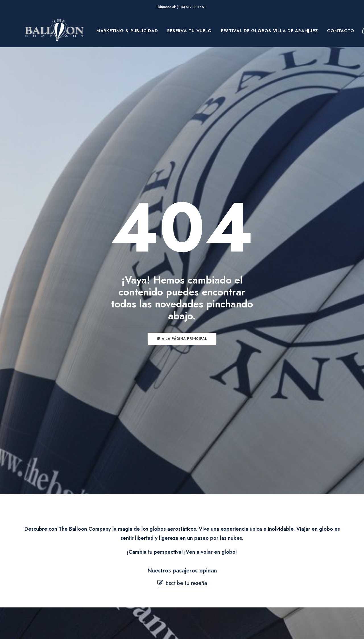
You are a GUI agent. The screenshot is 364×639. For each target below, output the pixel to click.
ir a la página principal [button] (182, 220)
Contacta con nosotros (141, 588)
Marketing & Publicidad (127, 31)
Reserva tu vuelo (189, 31)
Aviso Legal (205, 560)
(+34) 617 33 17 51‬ (192, 7)
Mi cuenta (127, 602)
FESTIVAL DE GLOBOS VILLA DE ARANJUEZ (269, 31)
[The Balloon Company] (54, 31)
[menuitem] (127, 31)
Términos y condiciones (218, 569)
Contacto (341, 31)
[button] (182, 347)
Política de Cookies (213, 578)
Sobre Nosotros (58, 567)
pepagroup (94, 628)
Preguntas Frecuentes (140, 560)
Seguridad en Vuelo (138, 574)
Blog (45, 593)
